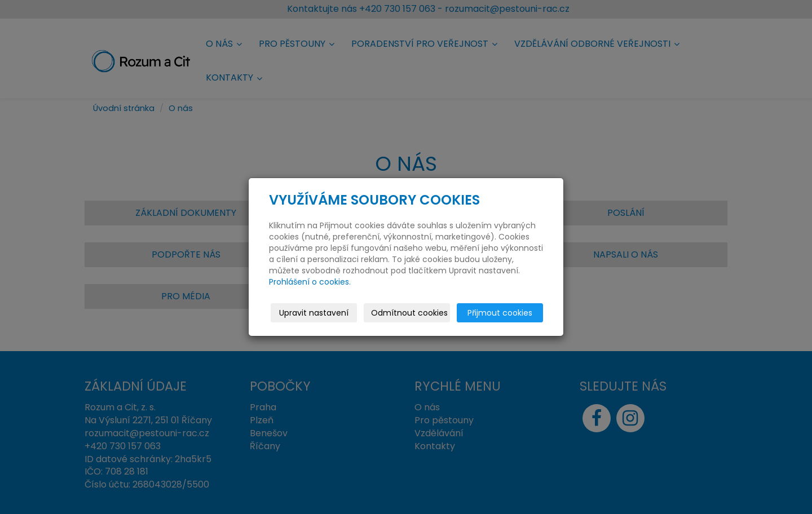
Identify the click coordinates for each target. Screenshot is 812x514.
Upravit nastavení (314, 313)
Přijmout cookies (500, 313)
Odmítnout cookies (409, 313)
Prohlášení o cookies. (310, 282)
